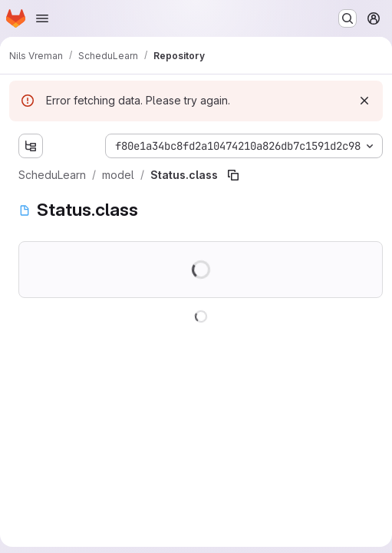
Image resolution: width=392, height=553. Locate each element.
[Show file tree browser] (31, 146)
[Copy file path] (233, 175)
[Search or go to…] (348, 18)
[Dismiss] (364, 101)
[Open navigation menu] (42, 18)
